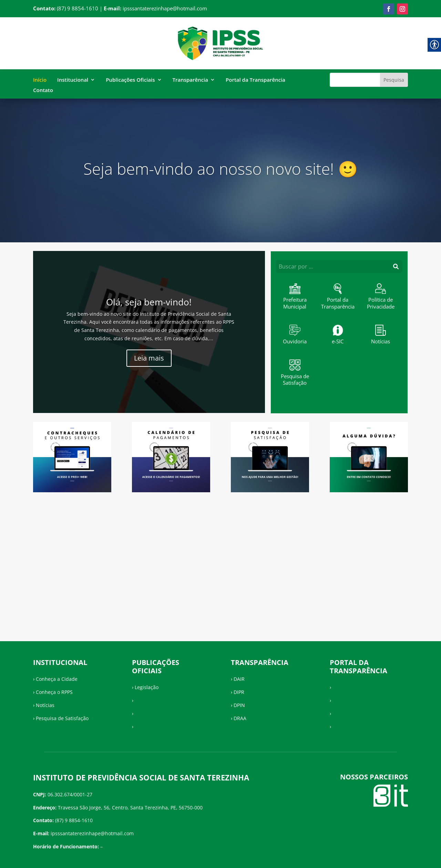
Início (40, 80)
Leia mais (149, 358)
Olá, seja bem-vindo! (149, 302)
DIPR (239, 692)
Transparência (191, 80)
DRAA (240, 718)
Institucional (73, 80)
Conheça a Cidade (57, 679)
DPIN (239, 705)
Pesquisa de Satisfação (62, 718)
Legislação (147, 687)
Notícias (45, 705)
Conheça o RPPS (54, 692)
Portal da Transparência (255, 80)
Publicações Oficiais (130, 80)
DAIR (239, 679)
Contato (43, 90)
